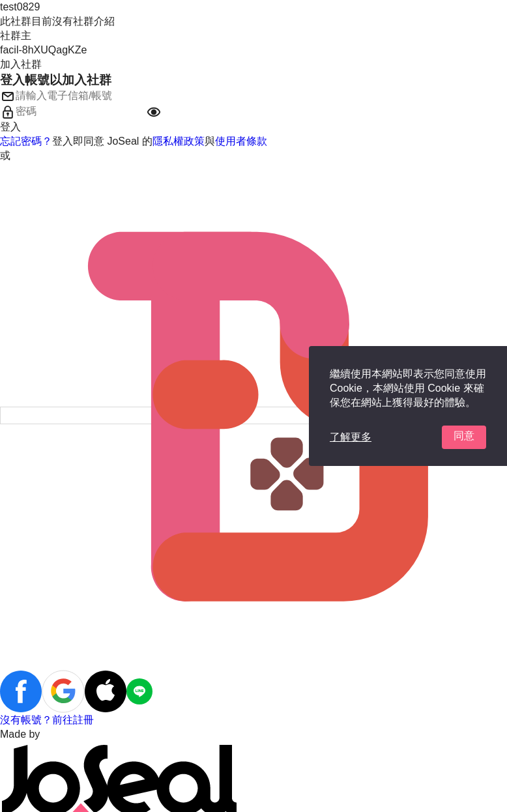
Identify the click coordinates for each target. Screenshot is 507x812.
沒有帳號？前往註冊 (47, 720)
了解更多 (351, 437)
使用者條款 (241, 141)
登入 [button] (10, 127)
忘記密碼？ (26, 141)
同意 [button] (464, 436)
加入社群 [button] (21, 64)
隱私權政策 (179, 141)
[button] (154, 112)
